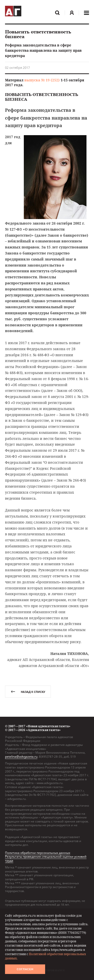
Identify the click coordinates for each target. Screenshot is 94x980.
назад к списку (28, 692)
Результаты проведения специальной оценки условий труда (46, 859)
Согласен (25, 969)
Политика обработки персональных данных (38, 853)
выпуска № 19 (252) (42, 80)
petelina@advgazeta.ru (21, 757)
